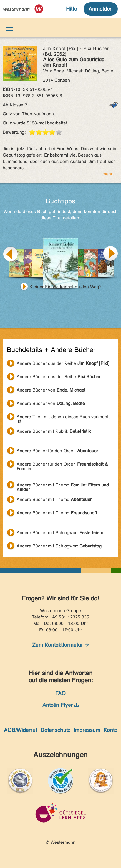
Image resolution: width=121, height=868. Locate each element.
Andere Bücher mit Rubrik (54, 431)
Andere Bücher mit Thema (63, 486)
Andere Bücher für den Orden (57, 451)
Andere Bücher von (51, 390)
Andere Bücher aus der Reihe (63, 363)
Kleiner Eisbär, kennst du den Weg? (65, 287)
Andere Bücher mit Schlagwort (60, 533)
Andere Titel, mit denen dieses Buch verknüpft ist (63, 417)
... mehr (105, 174)
